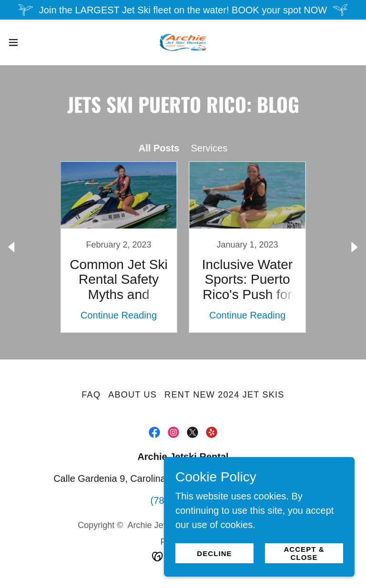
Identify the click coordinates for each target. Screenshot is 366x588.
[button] (31, 42)
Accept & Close (304, 553)
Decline (214, 553)
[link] (183, 42)
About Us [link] (132, 395)
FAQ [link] (91, 395)
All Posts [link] (159, 148)
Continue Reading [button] (119, 315)
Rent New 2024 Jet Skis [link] (224, 395)
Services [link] (209, 148)
